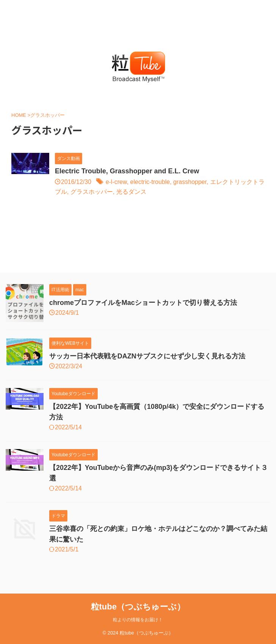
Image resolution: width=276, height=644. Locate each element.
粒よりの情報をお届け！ (138, 620)
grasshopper (190, 182)
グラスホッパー (92, 192)
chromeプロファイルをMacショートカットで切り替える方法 (143, 303)
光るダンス (131, 192)
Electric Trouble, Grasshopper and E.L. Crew (127, 171)
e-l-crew (116, 182)
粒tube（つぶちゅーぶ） (138, 607)
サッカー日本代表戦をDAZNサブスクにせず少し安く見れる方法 (147, 356)
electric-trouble (150, 182)
